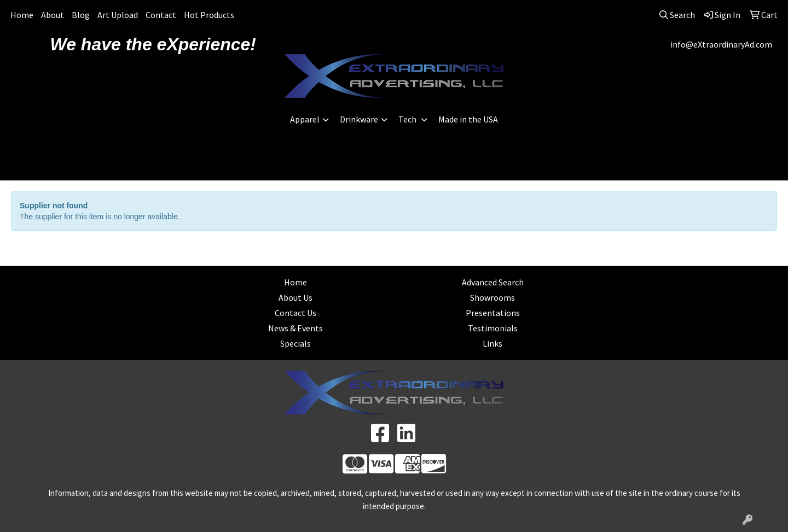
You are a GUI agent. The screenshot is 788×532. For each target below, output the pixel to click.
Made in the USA (468, 119)
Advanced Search (493, 282)
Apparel (305, 119)
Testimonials (493, 328)
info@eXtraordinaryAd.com (721, 44)
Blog (81, 15)
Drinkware (359, 119)
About (53, 15)
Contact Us (296, 313)
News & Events (296, 328)
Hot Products (209, 15)
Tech (408, 119)
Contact (161, 15)
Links (493, 343)
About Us (296, 297)
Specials (296, 343)
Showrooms (493, 297)
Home (22, 15)
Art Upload (118, 15)
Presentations (493, 313)
